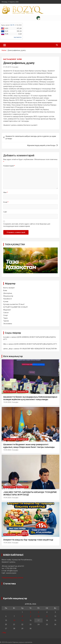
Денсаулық (8, 293)
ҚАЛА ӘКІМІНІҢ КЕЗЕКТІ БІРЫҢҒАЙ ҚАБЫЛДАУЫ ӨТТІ (35, 344)
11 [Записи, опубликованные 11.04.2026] (47, 616)
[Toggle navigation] (5, 45)
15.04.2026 (7, 402)
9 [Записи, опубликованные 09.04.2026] (30, 616)
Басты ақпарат (10, 59)
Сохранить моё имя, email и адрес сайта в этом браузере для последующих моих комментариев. (27, 225)
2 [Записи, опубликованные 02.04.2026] (30, 612)
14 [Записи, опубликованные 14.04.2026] (14, 620)
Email (6, 202)
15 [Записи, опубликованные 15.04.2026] (22, 620)
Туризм (6, 321)
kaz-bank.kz (18, 37)
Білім (19, 59)
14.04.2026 (7, 450)
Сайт (5, 212)
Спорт (6, 315)
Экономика (8, 324)
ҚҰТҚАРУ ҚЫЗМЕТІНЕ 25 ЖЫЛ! (15, 307)
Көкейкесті (8, 299)
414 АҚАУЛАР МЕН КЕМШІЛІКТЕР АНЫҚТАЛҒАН (38, 349)
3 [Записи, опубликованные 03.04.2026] (38, 612)
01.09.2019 (7, 67)
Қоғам (6, 302)
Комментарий (9, 166)
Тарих (5, 318)
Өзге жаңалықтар (13, 356)
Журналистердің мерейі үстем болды (41, 145)
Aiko (5, 344)
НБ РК (12, 25)
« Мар (4, 633)
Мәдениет (7, 310)
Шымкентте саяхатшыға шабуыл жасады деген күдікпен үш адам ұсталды (31, 137)
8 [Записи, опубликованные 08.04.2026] (22, 616)
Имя (6, 192)
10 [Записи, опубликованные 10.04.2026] (38, 616)
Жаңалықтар (8, 296)
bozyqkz (15, 67)
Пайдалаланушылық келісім (12, 578)
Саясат (6, 313)
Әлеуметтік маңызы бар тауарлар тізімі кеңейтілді (28, 540)
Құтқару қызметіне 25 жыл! (14, 304)
